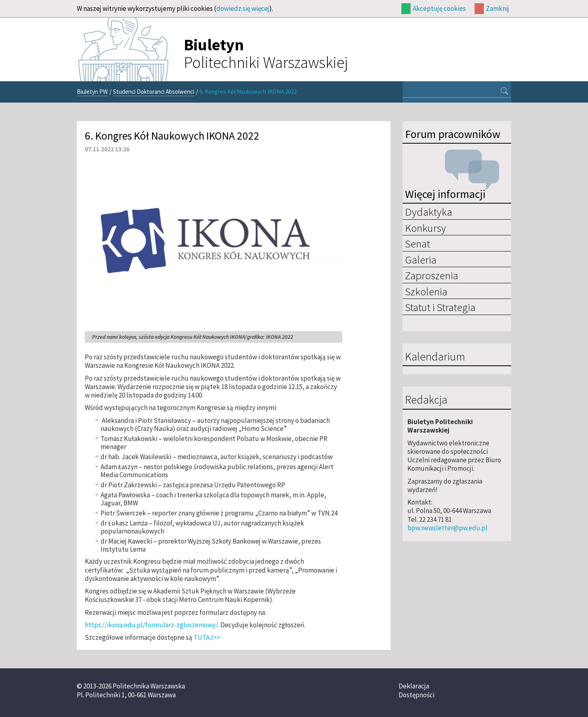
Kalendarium (435, 357)
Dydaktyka (429, 212)
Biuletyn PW (92, 92)
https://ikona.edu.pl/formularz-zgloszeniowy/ (151, 625)
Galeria (421, 260)
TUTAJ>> (207, 637)
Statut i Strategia (440, 307)
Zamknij (498, 8)
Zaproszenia (432, 275)
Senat (417, 243)
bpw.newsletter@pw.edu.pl (447, 528)
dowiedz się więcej (243, 8)
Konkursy (426, 228)
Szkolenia (426, 291)
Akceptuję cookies (439, 8)
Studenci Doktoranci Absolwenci (154, 92)
